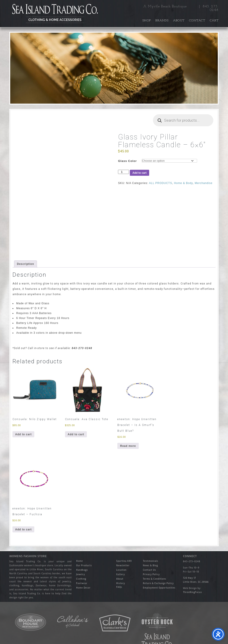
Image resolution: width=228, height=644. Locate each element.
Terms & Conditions (155, 579)
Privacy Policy (151, 574)
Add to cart (139, 173)
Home (79, 561)
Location (121, 570)
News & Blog (150, 565)
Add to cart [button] (23, 434)
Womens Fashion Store (28, 556)
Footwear (82, 583)
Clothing (81, 579)
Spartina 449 (124, 561)
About (179, 21)
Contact (197, 21)
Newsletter (123, 565)
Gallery (121, 574)
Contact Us (150, 570)
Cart (214, 21)
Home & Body (183, 183)
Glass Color (127, 161)
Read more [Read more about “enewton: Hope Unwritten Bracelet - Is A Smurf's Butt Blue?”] (128, 446)
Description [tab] (25, 264)
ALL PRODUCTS (161, 183)
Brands (162, 21)
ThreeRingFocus (192, 592)
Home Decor (83, 588)
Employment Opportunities (159, 588)
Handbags (82, 570)
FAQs (119, 587)
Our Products (84, 565)
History (121, 583)
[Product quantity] (123, 172)
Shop (147, 21)
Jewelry (81, 574)
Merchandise (204, 183)
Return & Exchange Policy (158, 583)
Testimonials (151, 561)
